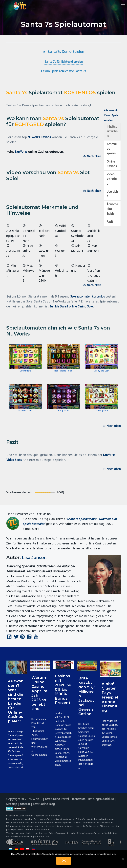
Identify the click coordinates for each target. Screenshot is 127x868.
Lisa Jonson (36, 561)
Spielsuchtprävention (104, 823)
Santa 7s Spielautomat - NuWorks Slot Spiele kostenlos (72, 525)
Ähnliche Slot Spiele (112, 215)
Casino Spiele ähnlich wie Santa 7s (64, 72)
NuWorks (22, 152)
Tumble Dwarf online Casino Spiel (74, 309)
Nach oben (91, 157)
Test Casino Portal (58, 803)
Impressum (81, 803)
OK (64, 861)
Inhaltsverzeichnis (112, 133)
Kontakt (26, 808)
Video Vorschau (112, 183)
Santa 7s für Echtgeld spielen (64, 62)
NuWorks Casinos (40, 138)
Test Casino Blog (46, 808)
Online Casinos (112, 167)
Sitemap (12, 808)
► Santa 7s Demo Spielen (64, 52)
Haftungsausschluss (105, 803)
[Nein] (123, 859)
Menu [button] (117, 6)
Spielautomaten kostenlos (89, 299)
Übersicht (112, 199)
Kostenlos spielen (112, 151)
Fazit (110, 228)
